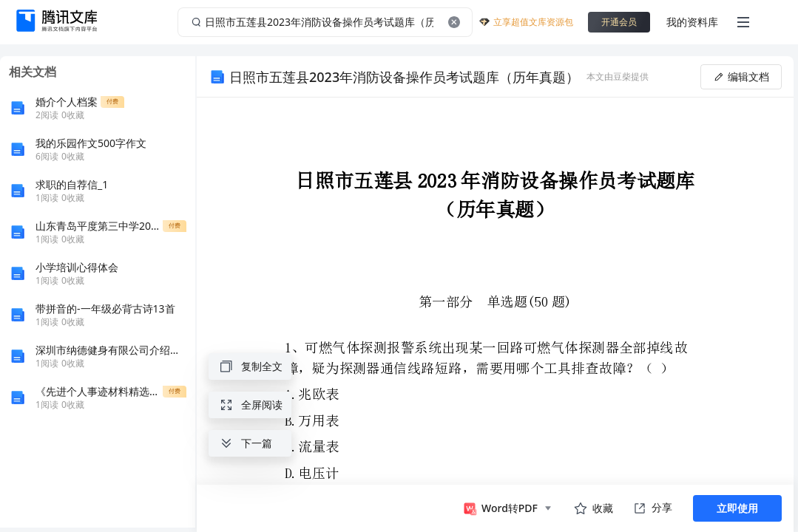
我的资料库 (692, 22)
